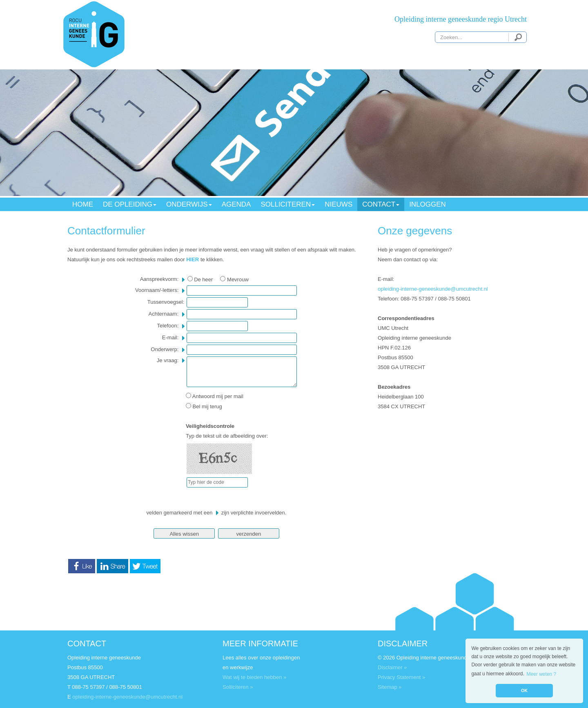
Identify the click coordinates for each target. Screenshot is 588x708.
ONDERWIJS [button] (189, 204)
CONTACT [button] (381, 204)
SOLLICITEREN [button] (288, 204)
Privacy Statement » (401, 677)
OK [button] (524, 690)
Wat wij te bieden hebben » (254, 677)
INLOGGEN (428, 204)
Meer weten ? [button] (542, 674)
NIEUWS (339, 204)
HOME (83, 204)
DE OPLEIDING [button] (130, 204)
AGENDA (236, 204)
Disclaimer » (392, 667)
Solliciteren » (238, 687)
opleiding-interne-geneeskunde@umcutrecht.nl (433, 289)
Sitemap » (390, 687)
